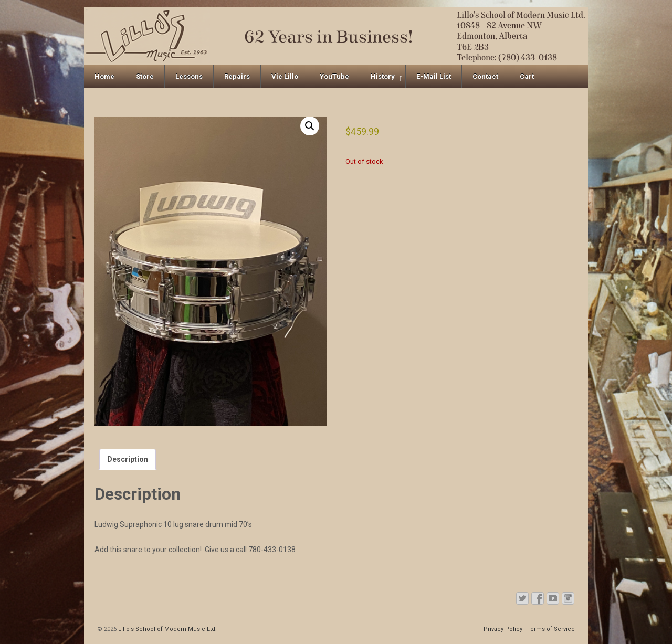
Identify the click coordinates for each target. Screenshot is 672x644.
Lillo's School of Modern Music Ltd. (167, 629)
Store (145, 76)
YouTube (334, 76)
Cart (527, 76)
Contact (485, 76)
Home (104, 76)
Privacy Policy (503, 629)
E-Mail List (434, 76)
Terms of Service (551, 629)
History (383, 76)
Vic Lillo (285, 76)
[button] (310, 126)
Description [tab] (128, 459)
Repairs (237, 76)
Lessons (189, 76)
